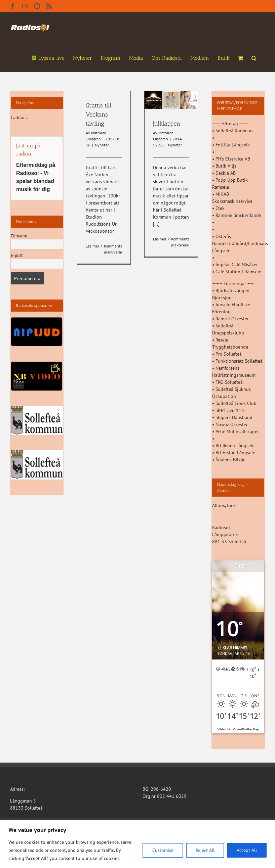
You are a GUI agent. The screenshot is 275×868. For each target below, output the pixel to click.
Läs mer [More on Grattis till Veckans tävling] (92, 246)
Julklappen (167, 124)
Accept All (247, 850)
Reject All (205, 850)
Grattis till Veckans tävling (99, 115)
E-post (17, 255)
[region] (137, 844)
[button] (254, 57)
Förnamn (19, 236)
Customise (163, 850)
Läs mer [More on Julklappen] (160, 239)
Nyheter (102, 145)
